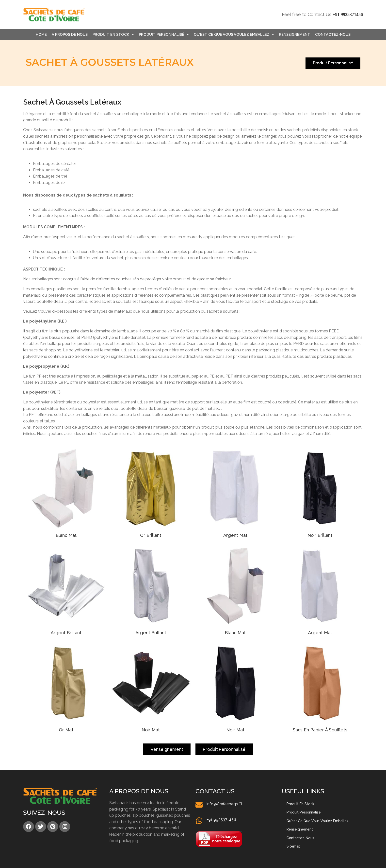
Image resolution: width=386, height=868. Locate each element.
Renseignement (295, 35)
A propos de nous (70, 35)
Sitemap (294, 846)
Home (41, 35)
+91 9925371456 (348, 15)
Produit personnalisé (164, 34)
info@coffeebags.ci (224, 804)
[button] (333, 63)
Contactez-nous (333, 35)
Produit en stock (113, 34)
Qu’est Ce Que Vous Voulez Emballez (234, 34)
